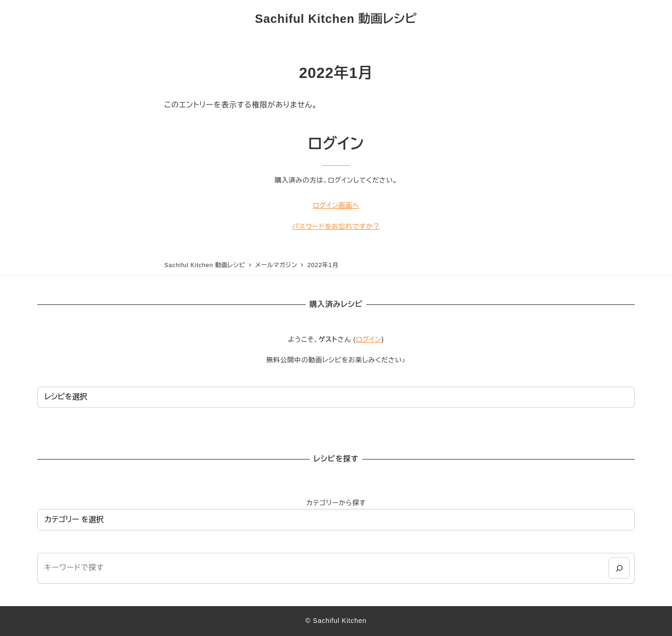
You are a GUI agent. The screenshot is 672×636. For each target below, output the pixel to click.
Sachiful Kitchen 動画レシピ (336, 19)
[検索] (619, 568)
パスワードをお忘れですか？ (336, 226)
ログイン (369, 339)
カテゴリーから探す (336, 503)
